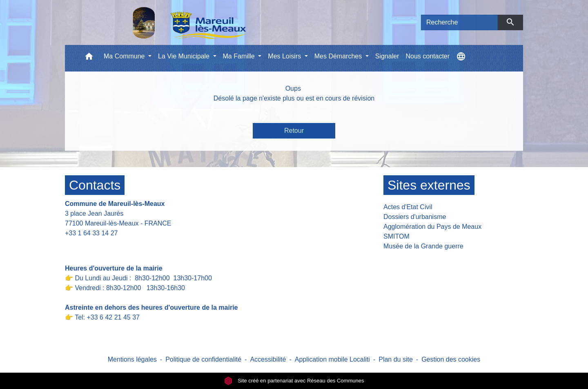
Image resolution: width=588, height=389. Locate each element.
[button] (89, 58)
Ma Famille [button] (240, 56)
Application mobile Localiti (332, 359)
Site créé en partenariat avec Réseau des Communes (294, 381)
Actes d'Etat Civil (408, 207)
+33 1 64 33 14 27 (91, 233)
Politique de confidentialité (203, 359)
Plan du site (396, 359)
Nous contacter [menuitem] (428, 56)
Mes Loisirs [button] (285, 56)
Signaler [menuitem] (387, 56)
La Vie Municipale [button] (185, 56)
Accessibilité (268, 359)
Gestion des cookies (451, 359)
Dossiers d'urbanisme (415, 217)
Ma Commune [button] (125, 56)
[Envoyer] (511, 22)
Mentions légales (132, 359)
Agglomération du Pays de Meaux (432, 227)
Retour (294, 131)
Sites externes (429, 185)
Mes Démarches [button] (339, 56)
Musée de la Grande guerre (423, 246)
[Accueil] (168, 22)
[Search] (459, 22)
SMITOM (396, 236)
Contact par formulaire (102, 246)
